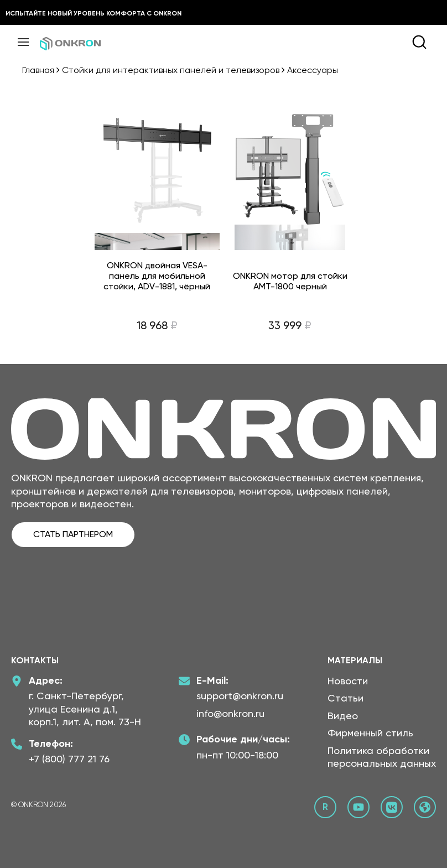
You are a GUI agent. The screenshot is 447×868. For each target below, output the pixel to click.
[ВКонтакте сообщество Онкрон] (392, 807)
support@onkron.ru (240, 696)
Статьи (345, 698)
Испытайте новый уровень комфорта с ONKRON (93, 13)
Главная (38, 70)
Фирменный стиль (370, 733)
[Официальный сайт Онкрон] (425, 807)
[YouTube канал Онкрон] (358, 807)
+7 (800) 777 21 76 (69, 759)
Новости (348, 681)
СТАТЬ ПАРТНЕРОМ (73, 534)
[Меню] (23, 42)
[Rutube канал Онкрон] (325, 807)
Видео (343, 716)
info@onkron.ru (230, 713)
